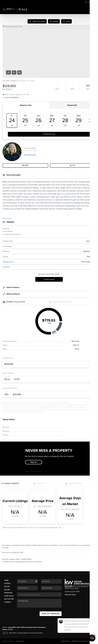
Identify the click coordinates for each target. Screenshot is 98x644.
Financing (8, 593)
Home (6, 580)
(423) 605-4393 (70, 595)
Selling (7, 590)
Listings (7, 583)
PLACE (10, 629)
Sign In (90, 2)
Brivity (12, 641)
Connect (8, 602)
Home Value (9, 596)
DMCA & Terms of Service (80, 641)
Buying (7, 587)
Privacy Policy (65, 641)
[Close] (93, 621)
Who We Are (9, 599)
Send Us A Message (51, 614)
